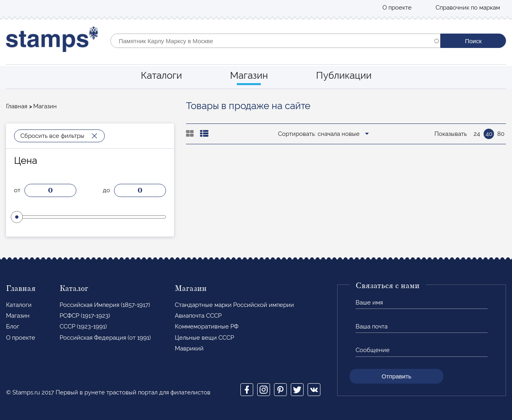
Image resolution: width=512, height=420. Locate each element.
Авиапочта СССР (198, 316)
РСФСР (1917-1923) (85, 316)
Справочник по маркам (468, 8)
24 (477, 134)
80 (501, 134)
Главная (17, 106)
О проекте (397, 8)
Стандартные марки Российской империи (234, 305)
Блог (13, 326)
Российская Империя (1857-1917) (105, 305)
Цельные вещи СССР (204, 338)
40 (489, 134)
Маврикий (189, 348)
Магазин (249, 75)
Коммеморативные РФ (207, 326)
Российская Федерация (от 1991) (105, 338)
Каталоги (161, 75)
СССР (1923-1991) (83, 326)
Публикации (344, 75)
